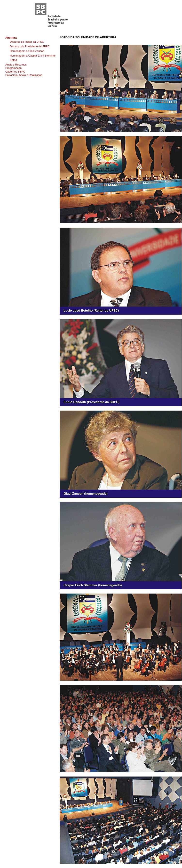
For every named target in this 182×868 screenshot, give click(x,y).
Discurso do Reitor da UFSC (27, 42)
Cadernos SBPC (15, 72)
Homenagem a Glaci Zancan (27, 51)
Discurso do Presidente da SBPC (30, 46)
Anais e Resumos (16, 65)
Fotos (13, 60)
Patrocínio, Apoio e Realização (24, 75)
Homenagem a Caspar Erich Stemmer (33, 56)
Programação (13, 68)
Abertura (11, 38)
